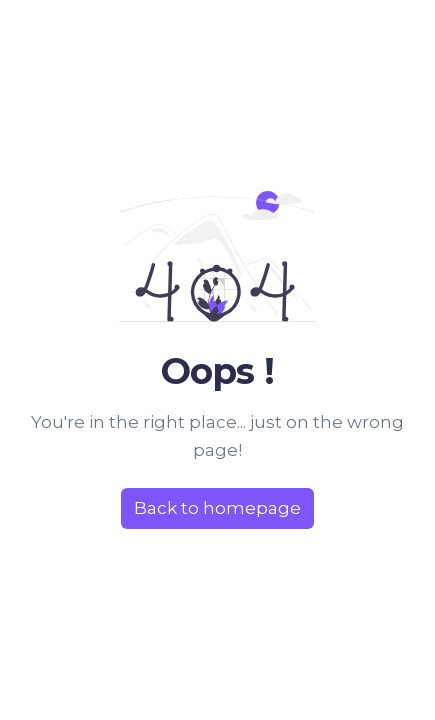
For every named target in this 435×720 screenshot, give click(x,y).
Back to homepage (217, 508)
